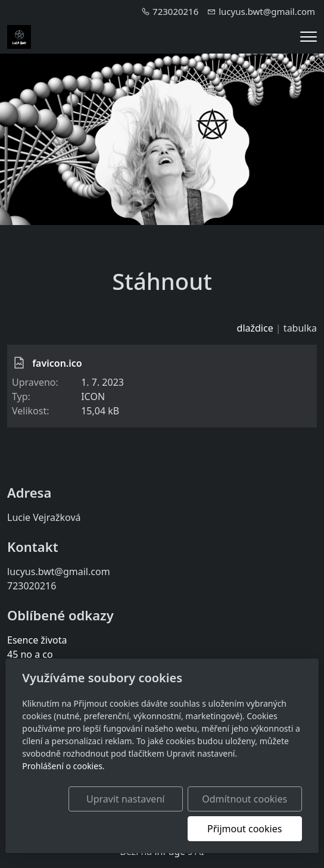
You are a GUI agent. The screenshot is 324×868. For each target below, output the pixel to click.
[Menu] (309, 37)
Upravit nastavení (125, 799)
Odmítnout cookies (244, 799)
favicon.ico (57, 363)
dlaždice (255, 328)
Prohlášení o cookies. (63, 766)
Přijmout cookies (244, 829)
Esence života (37, 640)
